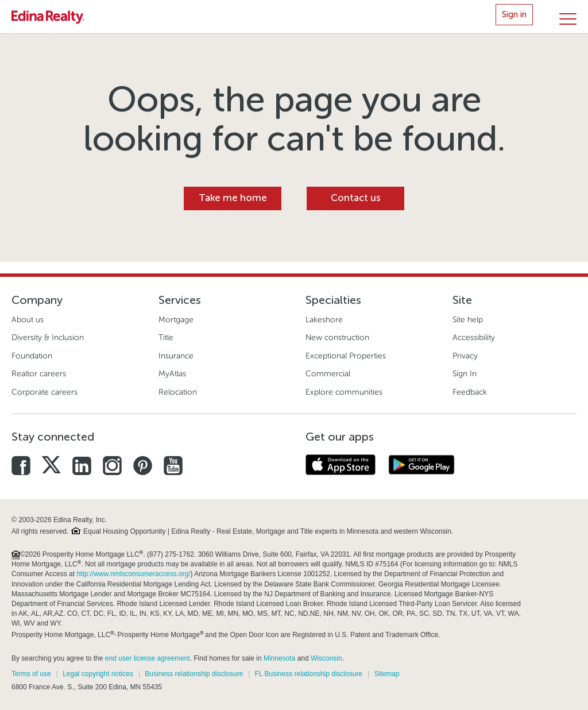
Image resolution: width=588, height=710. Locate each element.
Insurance (176, 356)
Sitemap (387, 674)
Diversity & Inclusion (48, 337)
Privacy (465, 356)
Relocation (178, 392)
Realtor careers (39, 374)
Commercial (328, 374)
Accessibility (474, 337)
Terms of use (31, 674)
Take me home (233, 198)
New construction (337, 337)
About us (28, 320)
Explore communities (344, 392)
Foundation (32, 356)
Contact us (356, 198)
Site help (468, 320)
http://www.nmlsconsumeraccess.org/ (133, 574)
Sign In (465, 374)
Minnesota (279, 658)
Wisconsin (326, 658)
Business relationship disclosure (194, 674)
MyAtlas (172, 374)
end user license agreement (148, 658)
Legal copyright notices (98, 674)
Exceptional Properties (346, 356)
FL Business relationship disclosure (309, 674)
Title (166, 337)
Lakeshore (324, 320)
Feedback (470, 392)
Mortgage (176, 320)
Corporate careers (45, 392)
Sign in (514, 14)
